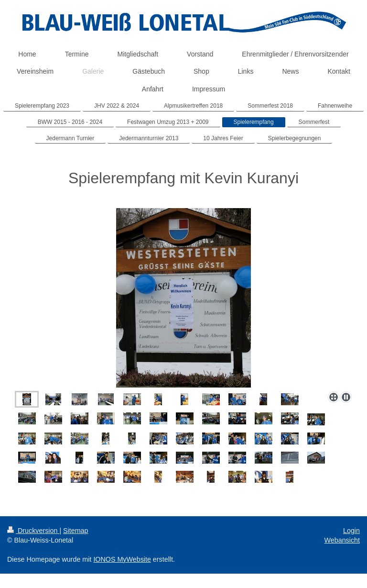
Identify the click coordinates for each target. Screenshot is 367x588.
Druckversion (33, 531)
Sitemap (76, 531)
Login (351, 531)
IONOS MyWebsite (122, 559)
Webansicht (342, 540)
